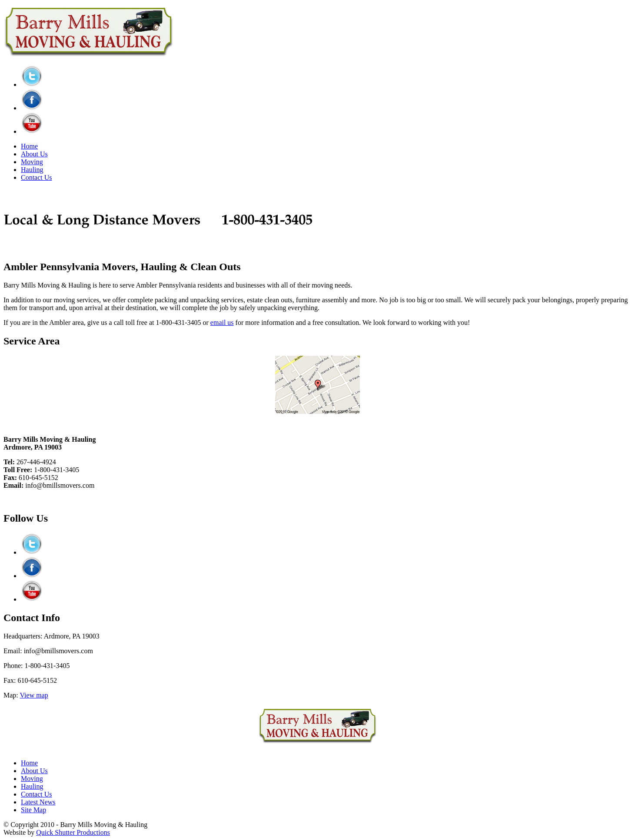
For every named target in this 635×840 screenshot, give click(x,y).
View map (34, 695)
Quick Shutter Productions (73, 832)
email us (222, 322)
